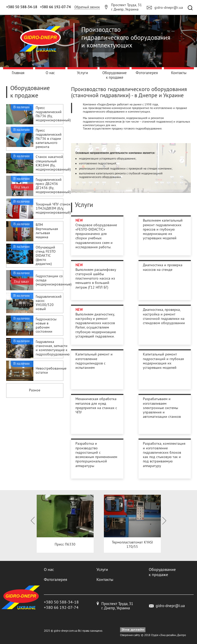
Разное (35, 390)
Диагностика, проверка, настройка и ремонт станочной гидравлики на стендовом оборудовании (164, 316)
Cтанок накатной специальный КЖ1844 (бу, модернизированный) (53, 163)
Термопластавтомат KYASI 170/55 (132, 544)
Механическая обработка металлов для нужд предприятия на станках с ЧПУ (96, 405)
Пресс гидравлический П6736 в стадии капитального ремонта (49, 139)
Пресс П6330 (65, 544)
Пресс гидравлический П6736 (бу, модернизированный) (53, 114)
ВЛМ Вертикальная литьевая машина (47, 231)
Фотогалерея (147, 73)
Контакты (179, 73)
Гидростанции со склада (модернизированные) (54, 280)
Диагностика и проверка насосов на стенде (163, 267)
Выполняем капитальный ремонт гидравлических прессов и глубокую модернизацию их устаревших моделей (163, 229)
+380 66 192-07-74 (55, 7)
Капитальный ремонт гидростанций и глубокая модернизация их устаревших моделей (163, 361)
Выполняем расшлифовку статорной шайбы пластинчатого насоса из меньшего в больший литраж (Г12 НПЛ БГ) (96, 278)
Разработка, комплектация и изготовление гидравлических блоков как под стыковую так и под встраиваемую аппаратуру (164, 454)
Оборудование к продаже (115, 75)
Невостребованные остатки (51, 371)
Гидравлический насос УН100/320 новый (49, 303)
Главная (18, 73)
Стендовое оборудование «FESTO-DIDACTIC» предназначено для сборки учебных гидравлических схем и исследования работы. (96, 236)
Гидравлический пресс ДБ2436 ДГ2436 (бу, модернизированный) (53, 186)
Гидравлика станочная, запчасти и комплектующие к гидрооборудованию (53, 348)
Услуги (82, 73)
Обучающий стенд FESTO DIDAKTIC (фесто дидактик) (46, 256)
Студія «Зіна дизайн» (164, 635)
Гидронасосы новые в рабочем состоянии (46, 326)
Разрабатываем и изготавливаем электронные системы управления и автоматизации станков (162, 408)
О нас (50, 73)
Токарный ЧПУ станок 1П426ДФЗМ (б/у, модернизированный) (53, 209)
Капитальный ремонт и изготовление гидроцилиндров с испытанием (94, 361)
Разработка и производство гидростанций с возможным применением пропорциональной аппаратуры (96, 454)
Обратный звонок (87, 7)
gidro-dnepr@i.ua (169, 7)
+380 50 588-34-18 (22, 7)
